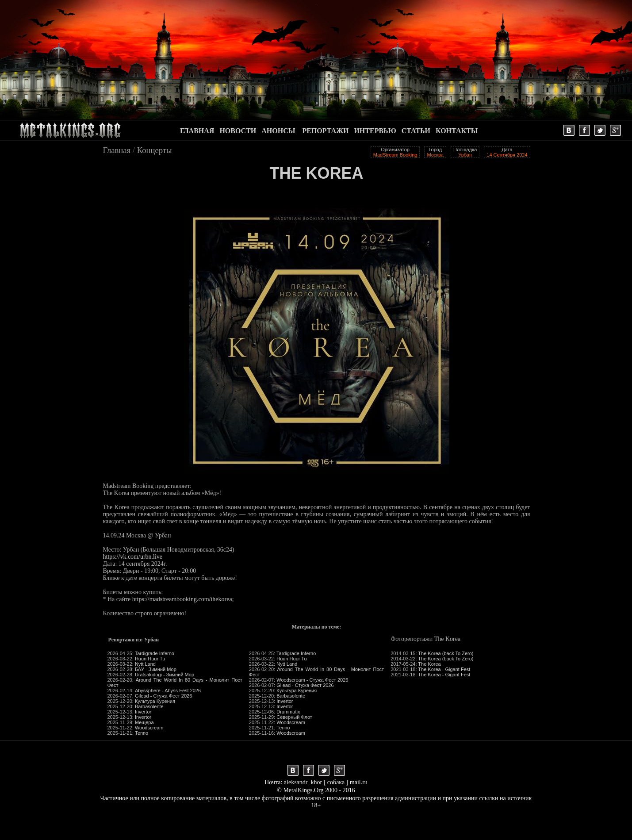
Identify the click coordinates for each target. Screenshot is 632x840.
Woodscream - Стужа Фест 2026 (312, 680)
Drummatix (288, 712)
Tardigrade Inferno (155, 653)
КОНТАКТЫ (457, 131)
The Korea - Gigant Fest (444, 669)
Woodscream (149, 728)
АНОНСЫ (278, 131)
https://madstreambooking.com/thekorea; (183, 599)
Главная (117, 150)
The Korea (429, 664)
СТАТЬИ (416, 131)
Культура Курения (155, 701)
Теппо (142, 733)
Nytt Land (145, 664)
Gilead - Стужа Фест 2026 (163, 696)
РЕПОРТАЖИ (325, 131)
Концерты (155, 150)
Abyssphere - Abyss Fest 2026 (168, 690)
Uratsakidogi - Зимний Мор (165, 675)
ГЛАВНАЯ (197, 131)
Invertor (143, 712)
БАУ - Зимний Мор (156, 669)
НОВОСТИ (238, 131)
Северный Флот (294, 717)
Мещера (144, 722)
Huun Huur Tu (150, 659)
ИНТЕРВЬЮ (375, 131)
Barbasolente (149, 706)
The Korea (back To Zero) (446, 653)
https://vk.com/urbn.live (133, 557)
